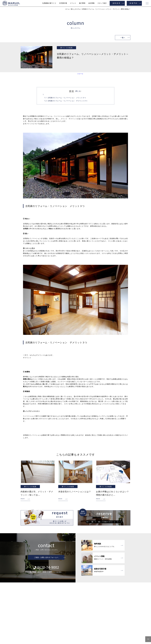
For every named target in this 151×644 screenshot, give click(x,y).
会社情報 (91, 3)
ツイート (80, 74)
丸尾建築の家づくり (49, 3)
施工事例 (82, 3)
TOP (148, 639)
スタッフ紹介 (102, 3)
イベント (73, 3)
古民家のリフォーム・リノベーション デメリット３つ (67, 101)
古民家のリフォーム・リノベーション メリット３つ (67, 98)
